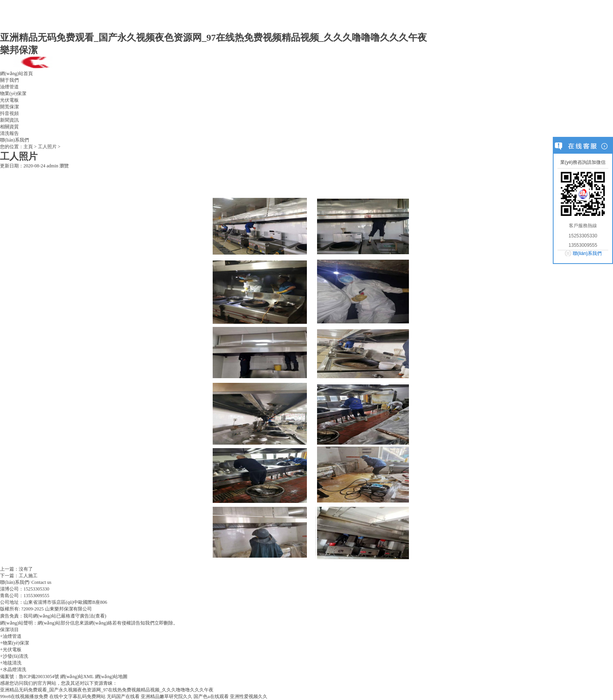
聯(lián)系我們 (14, 140)
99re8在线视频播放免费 (24, 696)
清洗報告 (9, 133)
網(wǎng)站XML (77, 677)
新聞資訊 (9, 120)
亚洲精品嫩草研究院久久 (167, 696)
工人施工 (28, 576)
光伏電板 (9, 100)
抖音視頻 (9, 113)
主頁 (28, 147)
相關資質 (9, 127)
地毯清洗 (12, 663)
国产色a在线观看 (211, 696)
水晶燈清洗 (14, 669)
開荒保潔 (9, 107)
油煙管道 (9, 87)
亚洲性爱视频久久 (249, 696)
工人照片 (47, 147)
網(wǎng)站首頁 (16, 74)
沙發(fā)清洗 (15, 656)
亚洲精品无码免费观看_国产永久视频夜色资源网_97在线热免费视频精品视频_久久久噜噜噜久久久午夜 (213, 38)
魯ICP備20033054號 (39, 677)
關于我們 (9, 80)
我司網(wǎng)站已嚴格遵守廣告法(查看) (65, 616)
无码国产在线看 (123, 696)
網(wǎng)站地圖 (111, 677)
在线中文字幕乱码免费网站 (77, 696)
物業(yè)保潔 (13, 93)
